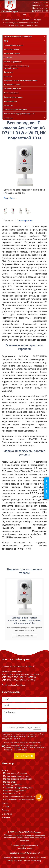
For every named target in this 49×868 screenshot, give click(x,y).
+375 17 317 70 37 (41, 3)
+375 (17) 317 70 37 (10, 677)
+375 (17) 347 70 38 (27, 677)
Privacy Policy (13, 861)
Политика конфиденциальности (24, 845)
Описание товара (25, 636)
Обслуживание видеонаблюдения (18, 788)
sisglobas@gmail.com (17, 685)
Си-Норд (6, 807)
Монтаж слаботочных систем (16, 776)
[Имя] (24, 699)
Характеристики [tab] (25, 221)
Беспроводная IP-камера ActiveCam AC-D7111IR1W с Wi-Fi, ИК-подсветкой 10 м (24, 620)
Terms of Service (29, 861)
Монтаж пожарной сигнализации (18, 779)
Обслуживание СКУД (12, 794)
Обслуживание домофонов (15, 791)
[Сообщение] (24, 716)
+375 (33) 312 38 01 (27, 680)
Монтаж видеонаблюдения (15, 773)
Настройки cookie (25, 848)
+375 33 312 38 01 (41, 8)
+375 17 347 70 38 (41, 11)
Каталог (5, 803)
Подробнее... (10, 198)
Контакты (6, 817)
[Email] (24, 706)
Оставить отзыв (47, 488)
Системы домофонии (12, 785)
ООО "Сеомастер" (33, 853)
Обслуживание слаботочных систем (19, 799)
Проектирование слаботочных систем (20, 797)
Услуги (5, 770)
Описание (8, 221)
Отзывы (5, 810)
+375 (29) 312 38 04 (10, 680)
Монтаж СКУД (9, 782)
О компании (7, 814)
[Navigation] (25, 15)
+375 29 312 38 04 (41, 5)
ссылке (17, 739)
